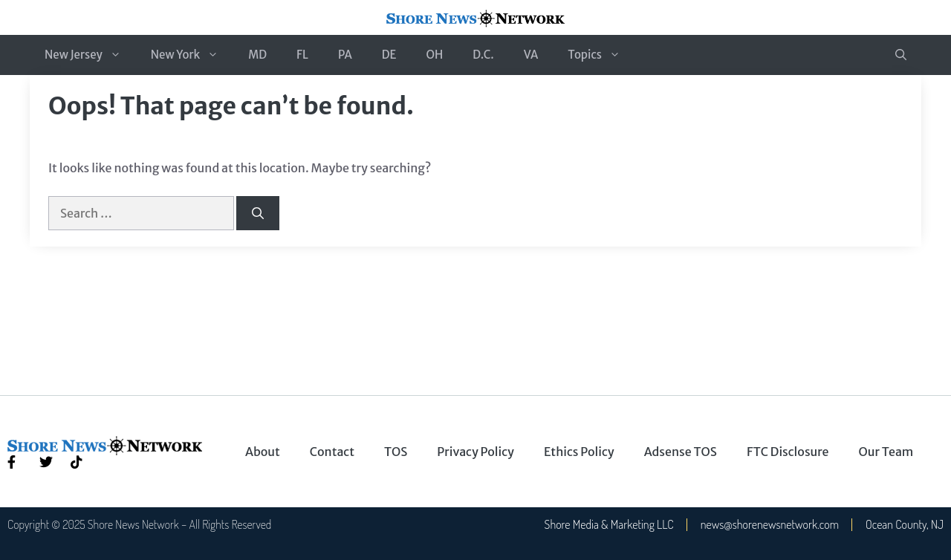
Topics (601, 55)
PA (345, 55)
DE (389, 55)
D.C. (483, 55)
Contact (332, 452)
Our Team (886, 452)
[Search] (258, 213)
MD (257, 55)
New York (192, 55)
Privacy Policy (475, 452)
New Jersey (90, 55)
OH (434, 55)
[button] (901, 55)
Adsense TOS (681, 452)
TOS (396, 452)
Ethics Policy (579, 452)
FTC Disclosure (788, 452)
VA (531, 55)
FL (302, 55)
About (263, 452)
